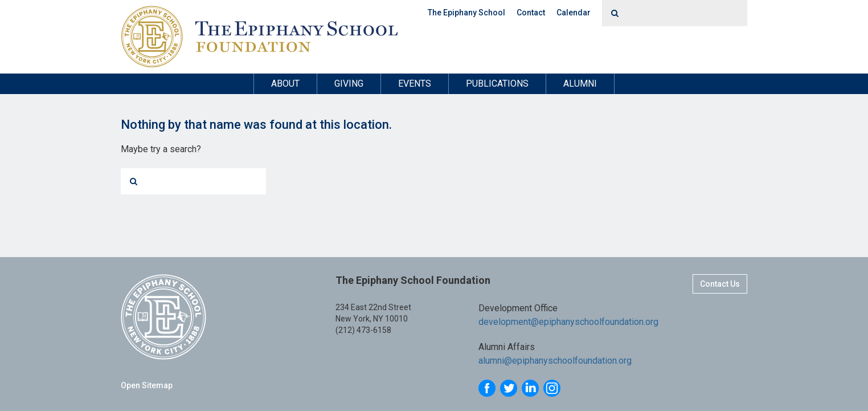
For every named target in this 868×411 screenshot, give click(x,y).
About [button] (285, 84)
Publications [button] (497, 84)
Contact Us (720, 284)
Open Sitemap (147, 385)
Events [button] (415, 84)
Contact (531, 13)
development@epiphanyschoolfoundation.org (568, 322)
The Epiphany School (466, 13)
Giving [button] (349, 84)
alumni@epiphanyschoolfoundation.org (555, 361)
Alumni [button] (580, 84)
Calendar (574, 13)
